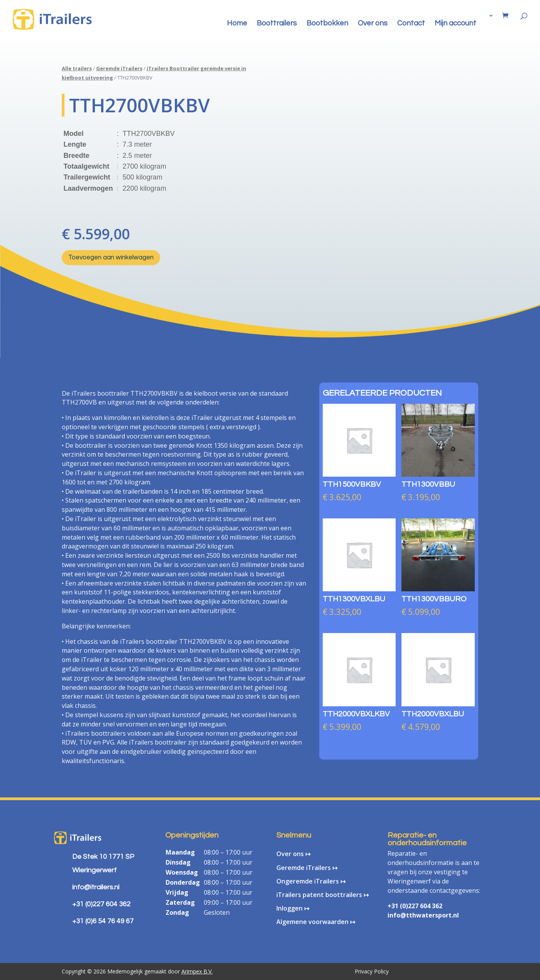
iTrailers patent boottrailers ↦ (322, 895)
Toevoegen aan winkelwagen (111, 257)
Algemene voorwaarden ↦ (316, 922)
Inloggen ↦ (293, 908)
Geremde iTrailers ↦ (307, 868)
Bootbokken (327, 24)
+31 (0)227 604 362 (415, 906)
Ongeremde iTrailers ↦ (311, 881)
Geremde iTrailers (119, 68)
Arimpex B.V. (197, 971)
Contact (411, 24)
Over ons (373, 24)
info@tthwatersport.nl (423, 915)
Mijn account (455, 24)
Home (237, 24)
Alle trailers (77, 68)
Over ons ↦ (293, 854)
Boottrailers (277, 24)
